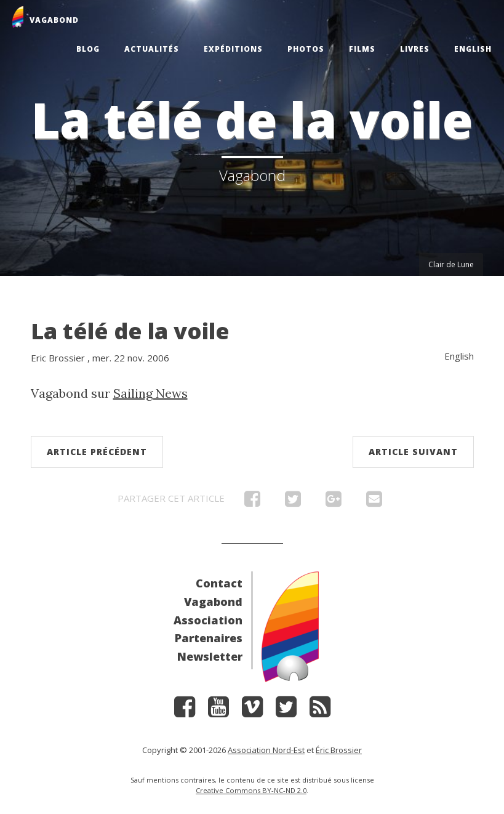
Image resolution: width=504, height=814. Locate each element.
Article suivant (413, 452)
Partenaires (209, 638)
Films (362, 49)
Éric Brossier (339, 750)
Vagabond (213, 602)
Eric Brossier (58, 358)
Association (208, 620)
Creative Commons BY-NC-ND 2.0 (251, 790)
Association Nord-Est (266, 750)
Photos (306, 49)
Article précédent (97, 452)
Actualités (152, 49)
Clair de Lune (451, 264)
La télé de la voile (130, 331)
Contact (219, 583)
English (473, 49)
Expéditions (233, 49)
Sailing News (150, 393)
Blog (88, 49)
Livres (415, 49)
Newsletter (210, 656)
